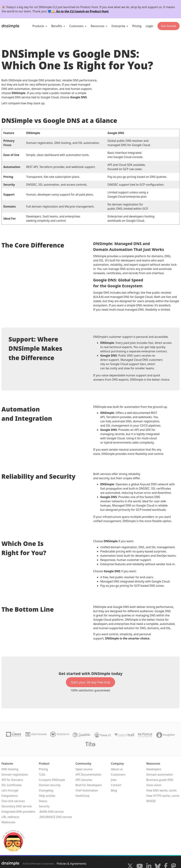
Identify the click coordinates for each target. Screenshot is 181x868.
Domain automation (160, 774)
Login (150, 26)
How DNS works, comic (162, 790)
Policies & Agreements (71, 864)
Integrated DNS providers (18, 812)
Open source (84, 769)
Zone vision (154, 785)
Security (44, 806)
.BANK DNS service (51, 812)
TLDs (42, 774)
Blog (114, 790)
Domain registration (15, 774)
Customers (118, 774)
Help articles (47, 796)
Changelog (46, 790)
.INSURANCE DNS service (55, 817)
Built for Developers (89, 785)
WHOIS (151, 801)
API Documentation (88, 774)
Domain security (50, 785)
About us (117, 769)
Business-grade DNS (160, 780)
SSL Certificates (12, 785)
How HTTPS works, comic (163, 796)
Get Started (169, 26)
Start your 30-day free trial (90, 682)
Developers (154, 769)
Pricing (137, 26)
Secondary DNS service (17, 806)
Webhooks (8, 822)
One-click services (13, 801)
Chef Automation (87, 790)
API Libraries (84, 780)
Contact (116, 785)
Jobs (114, 780)
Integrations (10, 796)
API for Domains (12, 780)
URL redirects (10, 817)
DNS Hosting (10, 769)
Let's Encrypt (10, 790)
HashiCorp (82, 796)
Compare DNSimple (52, 780)
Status (43, 801)
